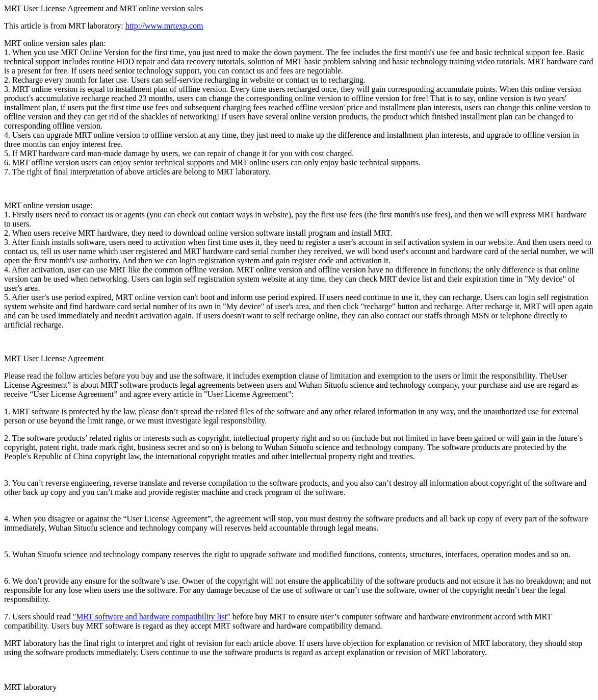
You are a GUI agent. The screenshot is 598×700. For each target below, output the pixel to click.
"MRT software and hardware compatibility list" (152, 617)
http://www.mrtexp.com (164, 26)
